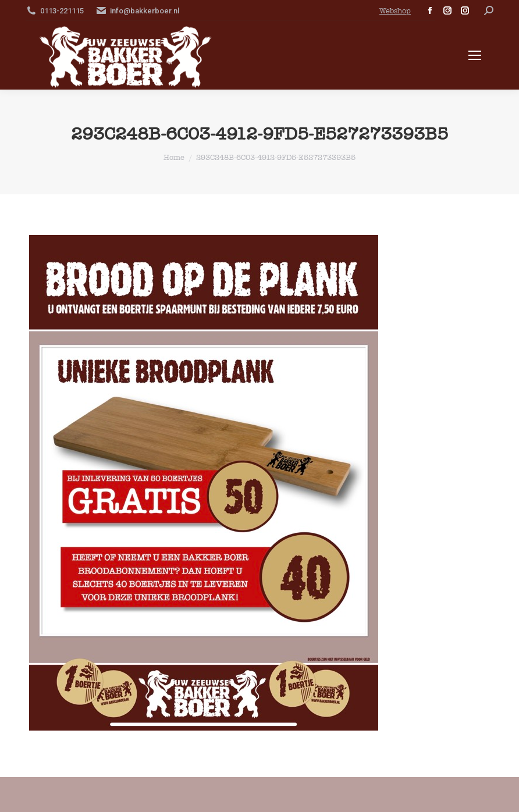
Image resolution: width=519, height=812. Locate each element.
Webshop (395, 11)
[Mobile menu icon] (475, 55)
